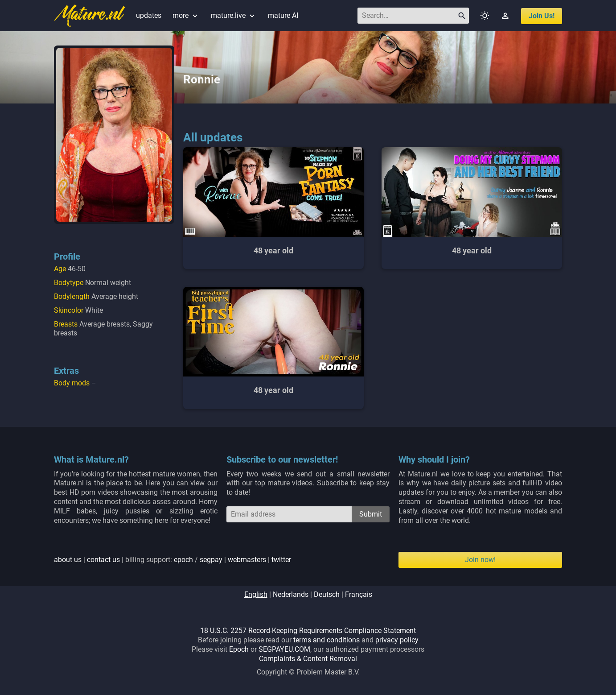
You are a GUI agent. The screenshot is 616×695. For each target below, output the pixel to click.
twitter (281, 560)
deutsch (327, 594)
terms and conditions (326, 640)
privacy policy (397, 640)
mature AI (283, 15)
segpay (211, 560)
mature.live (234, 15)
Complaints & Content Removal (308, 659)
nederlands (291, 594)
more (186, 15)
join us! (542, 16)
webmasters (247, 560)
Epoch (239, 649)
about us (68, 560)
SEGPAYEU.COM (284, 649)
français (359, 594)
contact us (103, 560)
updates (149, 15)
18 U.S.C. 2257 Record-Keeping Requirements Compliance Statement (308, 631)
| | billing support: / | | (172, 560)
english (256, 594)
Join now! (480, 560)
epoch (183, 560)
